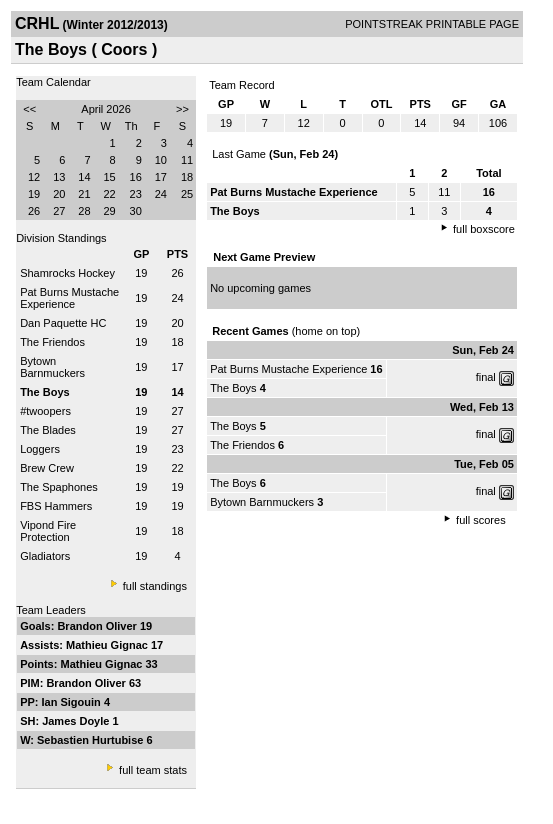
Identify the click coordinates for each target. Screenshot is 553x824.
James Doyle (77, 721)
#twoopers (45, 411)
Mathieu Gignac (108, 645)
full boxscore (484, 229)
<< (29, 109)
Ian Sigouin (73, 702)
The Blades (48, 430)
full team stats (153, 770)
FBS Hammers (56, 506)
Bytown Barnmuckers (52, 367)
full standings (155, 586)
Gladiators (45, 556)
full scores (481, 520)
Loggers (40, 449)
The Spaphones (59, 487)
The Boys (233, 388)
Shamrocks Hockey (67, 273)
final (486, 377)
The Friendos (52, 342)
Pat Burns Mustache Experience (69, 298)
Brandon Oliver (98, 626)
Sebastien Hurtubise (91, 740)
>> (182, 109)
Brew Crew (47, 468)
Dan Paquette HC (63, 323)
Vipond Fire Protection (48, 531)
